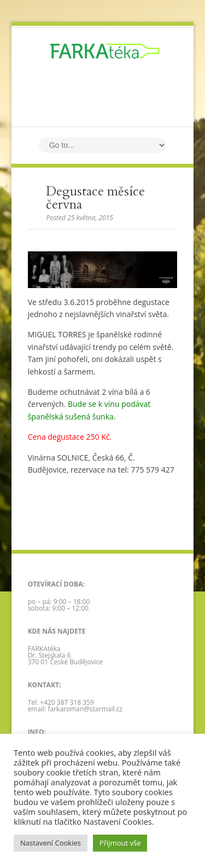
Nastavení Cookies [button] (51, 843)
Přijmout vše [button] (120, 843)
